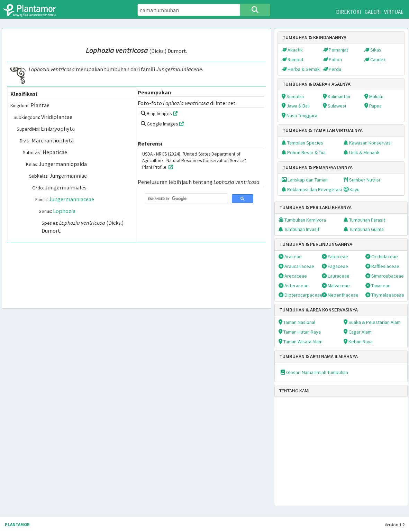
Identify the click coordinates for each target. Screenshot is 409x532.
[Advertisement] (332, 456)
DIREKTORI (348, 12)
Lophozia (64, 211)
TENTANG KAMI (294, 391)
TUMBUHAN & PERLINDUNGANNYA (316, 244)
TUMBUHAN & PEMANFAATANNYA (317, 167)
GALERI (373, 12)
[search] (185, 199)
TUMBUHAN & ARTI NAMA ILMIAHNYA (319, 356)
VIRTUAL (394, 12)
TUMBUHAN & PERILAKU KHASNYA (315, 207)
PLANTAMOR (17, 525)
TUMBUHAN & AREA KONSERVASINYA (319, 310)
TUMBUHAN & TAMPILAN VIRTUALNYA (322, 130)
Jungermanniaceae (71, 199)
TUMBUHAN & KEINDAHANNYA (314, 37)
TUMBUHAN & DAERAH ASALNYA (316, 84)
